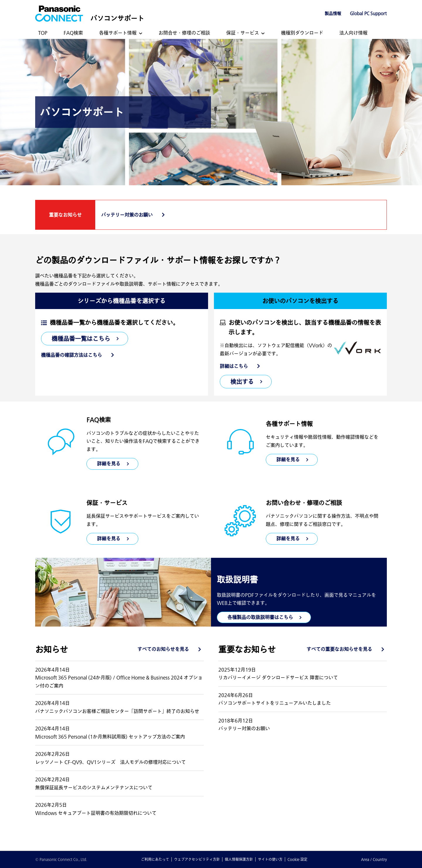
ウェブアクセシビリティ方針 (197, 859)
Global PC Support (368, 13)
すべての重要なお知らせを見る (339, 649)
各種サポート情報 (118, 33)
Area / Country (374, 859)
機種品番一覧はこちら (81, 339)
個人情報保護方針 (239, 859)
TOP (43, 33)
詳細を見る (288, 459)
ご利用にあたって (155, 859)
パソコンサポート (117, 18)
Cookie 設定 (297, 859)
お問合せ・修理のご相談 (184, 33)
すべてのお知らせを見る (163, 649)
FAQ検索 (73, 33)
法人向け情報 (353, 33)
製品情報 (333, 13)
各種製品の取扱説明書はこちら (260, 617)
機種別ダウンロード (302, 33)
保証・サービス (243, 33)
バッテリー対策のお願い (127, 215)
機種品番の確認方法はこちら (72, 355)
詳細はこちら (234, 366)
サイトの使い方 (270, 859)
